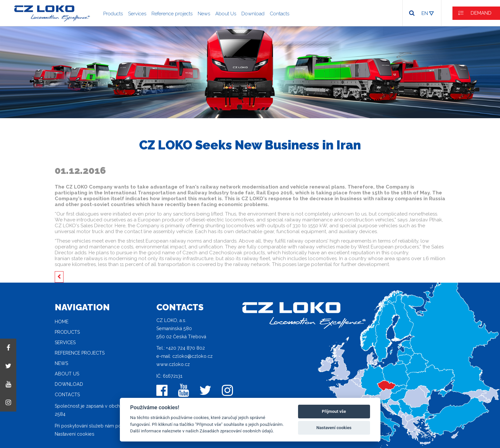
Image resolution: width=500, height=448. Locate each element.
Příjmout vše (334, 411)
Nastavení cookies (75, 434)
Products (113, 14)
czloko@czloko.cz (193, 356)
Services (137, 14)
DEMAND (481, 13)
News (204, 14)
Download (253, 14)
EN (425, 13)
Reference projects (172, 14)
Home (62, 322)
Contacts (279, 14)
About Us (226, 14)
